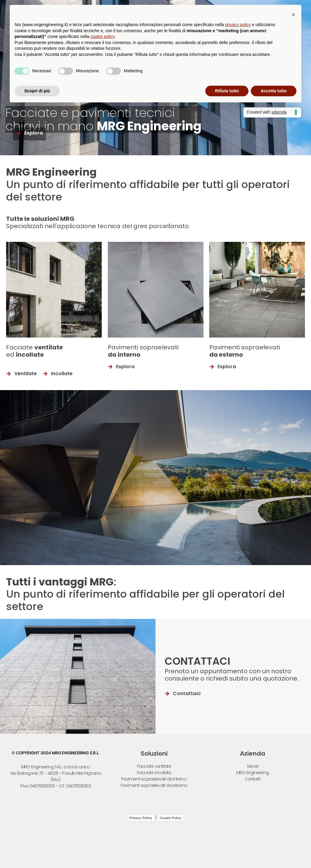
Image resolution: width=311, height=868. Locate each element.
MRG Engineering (253, 773)
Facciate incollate (154, 773)
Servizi (253, 766)
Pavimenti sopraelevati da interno (154, 779)
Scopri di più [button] (37, 91)
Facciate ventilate (154, 766)
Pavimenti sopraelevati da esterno (154, 785)
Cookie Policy (171, 818)
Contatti (253, 779)
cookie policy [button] (103, 36)
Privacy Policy (141, 818)
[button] (293, 15)
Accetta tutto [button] (274, 91)
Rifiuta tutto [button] (227, 91)
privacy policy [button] (238, 25)
